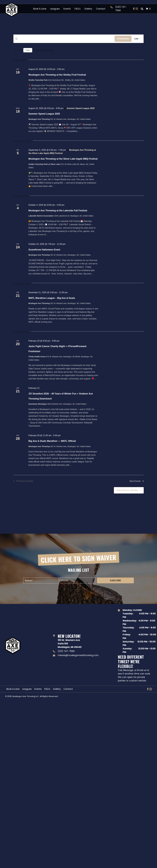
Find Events (123, 39)
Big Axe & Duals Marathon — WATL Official (52, 441)
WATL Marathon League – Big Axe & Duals (52, 298)
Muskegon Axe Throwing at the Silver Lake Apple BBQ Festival (63, 159)
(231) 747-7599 (66, 651)
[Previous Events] (15, 50)
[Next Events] (20, 50)
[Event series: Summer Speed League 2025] (79, 108)
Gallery (57, 689)
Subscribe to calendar (127, 490)
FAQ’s (47, 689)
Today (28, 50)
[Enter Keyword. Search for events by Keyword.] (64, 39)
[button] (134, 9)
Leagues (27, 689)
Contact (68, 689)
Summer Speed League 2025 (44, 114)
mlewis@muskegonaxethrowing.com (78, 655)
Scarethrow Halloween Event (44, 250)
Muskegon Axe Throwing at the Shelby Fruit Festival (57, 75)
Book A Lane (13, 689)
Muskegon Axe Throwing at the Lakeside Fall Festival (58, 211)
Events (38, 689)
